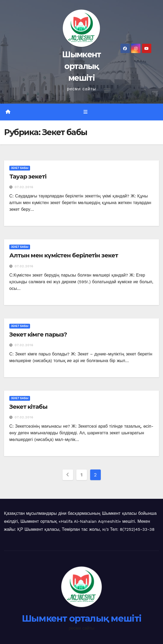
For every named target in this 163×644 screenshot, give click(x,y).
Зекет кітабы (28, 407)
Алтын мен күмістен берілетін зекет (64, 255)
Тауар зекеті (28, 177)
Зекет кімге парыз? (38, 335)
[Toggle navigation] (85, 112)
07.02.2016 (24, 187)
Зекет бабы (20, 168)
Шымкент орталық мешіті (81, 66)
